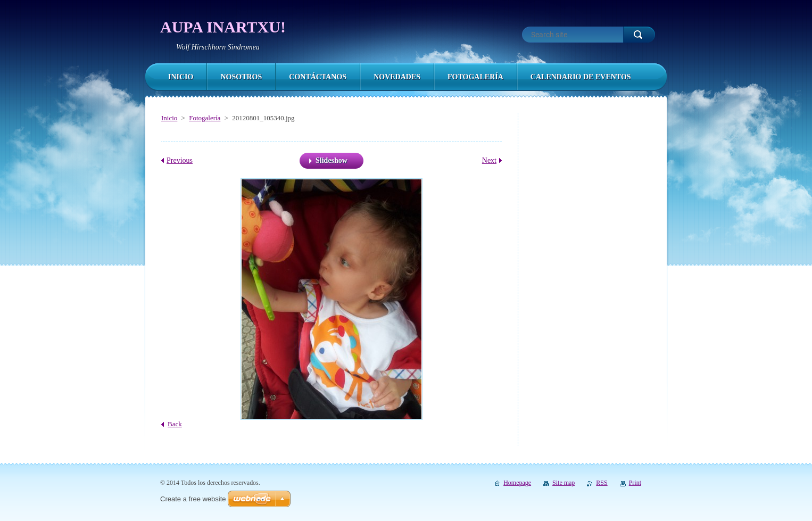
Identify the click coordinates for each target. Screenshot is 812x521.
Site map (564, 483)
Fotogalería (205, 118)
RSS (602, 483)
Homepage (517, 483)
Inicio (169, 118)
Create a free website (193, 499)
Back (175, 424)
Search (639, 35)
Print (635, 483)
